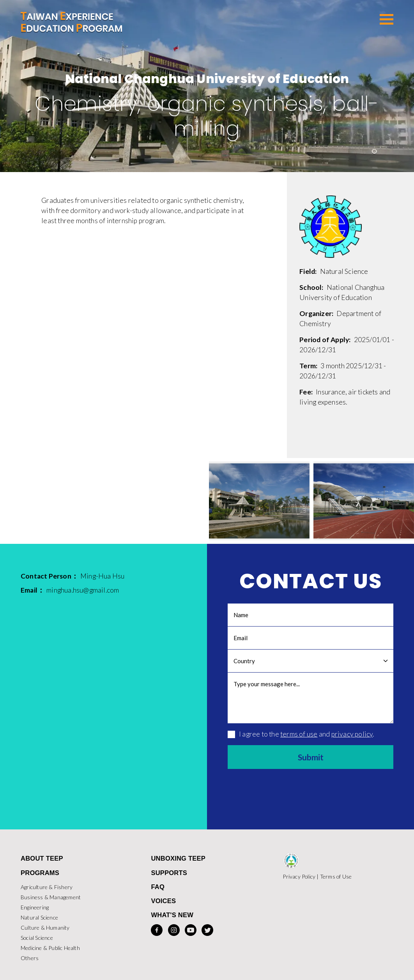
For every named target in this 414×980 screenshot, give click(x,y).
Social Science (37, 938)
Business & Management (51, 897)
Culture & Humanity (45, 928)
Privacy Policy (299, 876)
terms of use (299, 734)
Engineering (35, 907)
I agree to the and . (301, 734)
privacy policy (352, 734)
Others (30, 958)
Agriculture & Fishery (47, 887)
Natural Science (39, 917)
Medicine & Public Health (50, 948)
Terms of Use (336, 876)
